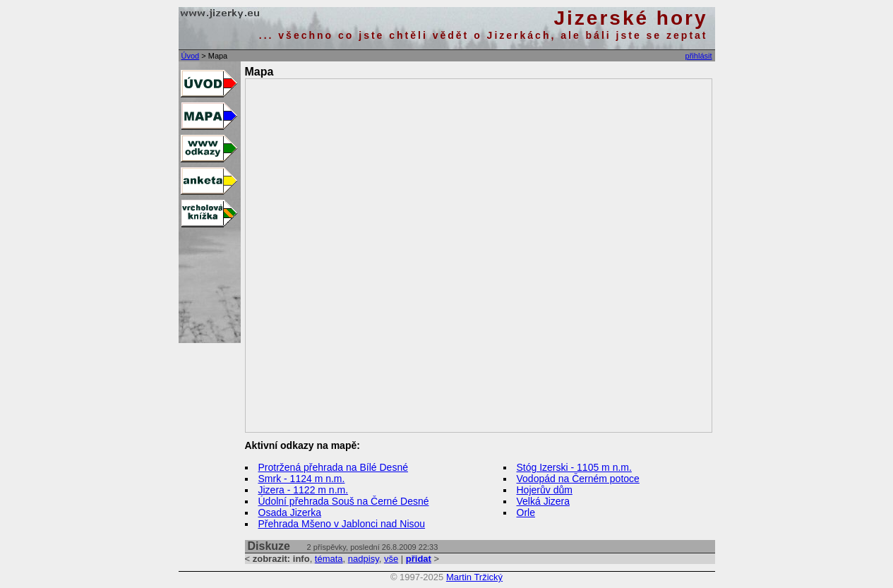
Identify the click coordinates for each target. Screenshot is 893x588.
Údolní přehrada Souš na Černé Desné (344, 501)
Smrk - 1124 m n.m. (302, 479)
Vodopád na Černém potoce (578, 479)
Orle (526, 512)
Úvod (191, 56)
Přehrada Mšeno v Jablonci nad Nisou (342, 524)
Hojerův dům (545, 490)
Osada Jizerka (290, 512)
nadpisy (364, 559)
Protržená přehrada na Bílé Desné (333, 467)
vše (391, 559)
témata (329, 559)
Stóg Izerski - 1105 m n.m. (574, 467)
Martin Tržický (474, 577)
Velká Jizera (543, 501)
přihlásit (699, 56)
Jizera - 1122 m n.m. (304, 490)
